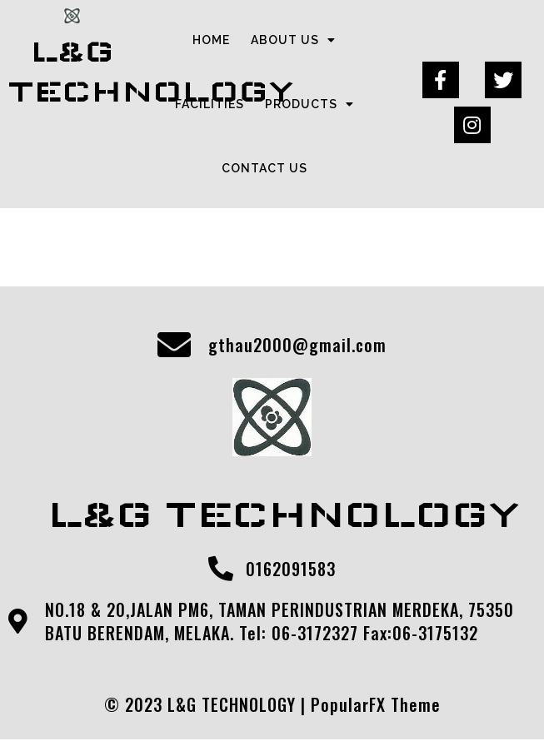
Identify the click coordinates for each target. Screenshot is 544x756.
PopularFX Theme (376, 704)
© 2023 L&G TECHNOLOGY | (207, 704)
